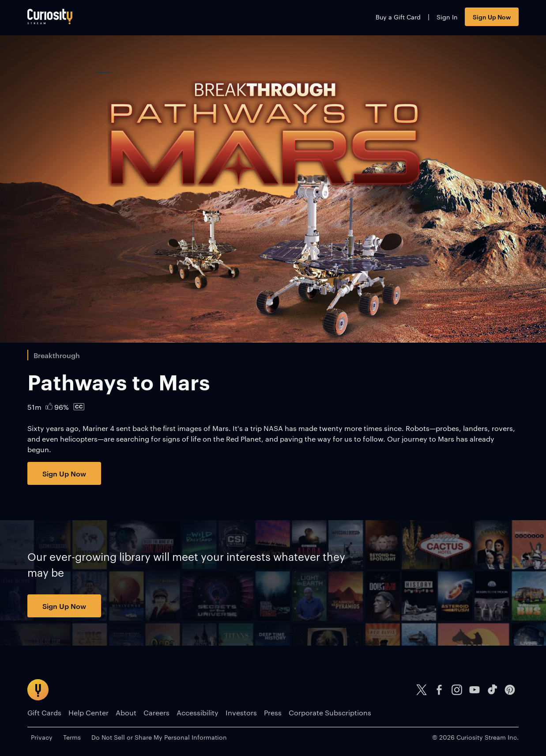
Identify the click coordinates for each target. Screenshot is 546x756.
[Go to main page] (50, 17)
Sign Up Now (492, 17)
